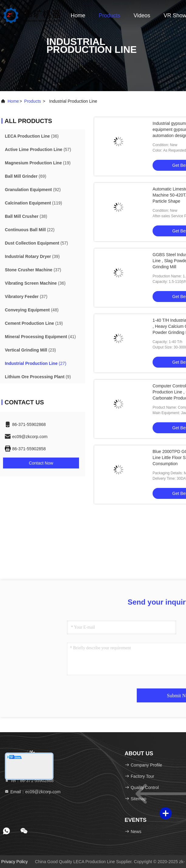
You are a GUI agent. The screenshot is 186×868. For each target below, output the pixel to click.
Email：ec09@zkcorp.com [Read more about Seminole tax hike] (32, 792)
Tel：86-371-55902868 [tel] (29, 781)
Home (78, 15)
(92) (33, 190)
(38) (26, 216)
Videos (142, 15)
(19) (38, 163)
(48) (32, 310)
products (33, 101)
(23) (30, 350)
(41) (40, 337)
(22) (30, 230)
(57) (38, 149)
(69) (26, 176)
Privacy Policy (14, 862)
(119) (33, 203)
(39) (32, 256)
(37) (33, 270)
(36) (32, 136)
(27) (36, 363)
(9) (38, 377)
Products (110, 15)
